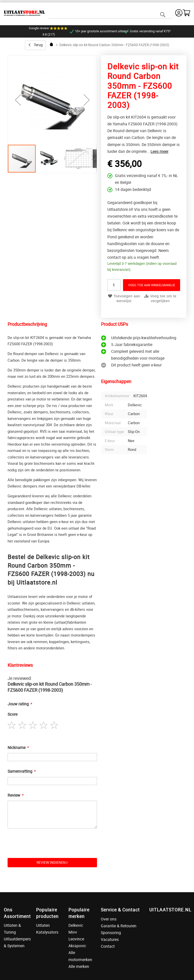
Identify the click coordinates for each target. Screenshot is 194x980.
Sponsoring (111, 933)
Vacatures (110, 939)
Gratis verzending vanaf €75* (145, 31)
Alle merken (79, 966)
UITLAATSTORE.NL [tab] (170, 910)
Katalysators (47, 932)
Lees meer (160, 151)
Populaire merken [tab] (79, 913)
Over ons (109, 919)
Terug (38, 45)
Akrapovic (77, 946)
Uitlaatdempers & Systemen (16, 942)
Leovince (76, 939)
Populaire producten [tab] (47, 913)
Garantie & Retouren (119, 926)
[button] (50, 159)
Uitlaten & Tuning (12, 929)
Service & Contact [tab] (120, 910)
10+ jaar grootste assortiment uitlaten (97, 31)
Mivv (73, 932)
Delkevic (76, 925)
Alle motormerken (80, 956)
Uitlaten (43, 925)
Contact (108, 946)
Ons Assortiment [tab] (16, 913)
